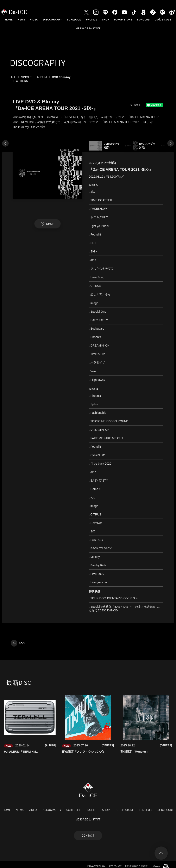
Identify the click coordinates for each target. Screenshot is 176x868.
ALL (13, 77)
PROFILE (92, 20)
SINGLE (26, 77)
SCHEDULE (74, 20)
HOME (9, 20)
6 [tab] (72, 208)
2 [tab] (33, 208)
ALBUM (42, 77)
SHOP (106, 20)
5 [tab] (62, 208)
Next (171, 140)
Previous (5, 140)
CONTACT (88, 832)
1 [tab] (23, 208)
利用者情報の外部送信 (136, 862)
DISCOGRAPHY (52, 20)
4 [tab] (52, 208)
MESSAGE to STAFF (88, 28)
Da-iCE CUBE (163, 20)
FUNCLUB (143, 20)
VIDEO (34, 20)
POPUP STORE (123, 20)
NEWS (21, 20)
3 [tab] (43, 208)
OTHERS (82, 77)
